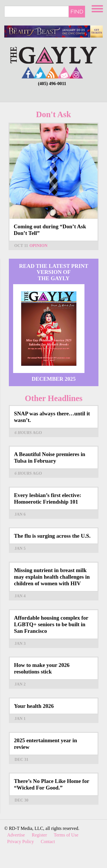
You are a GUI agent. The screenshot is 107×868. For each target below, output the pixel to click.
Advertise (16, 835)
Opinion (38, 246)
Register (39, 835)
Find (77, 11)
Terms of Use (66, 835)
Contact (48, 842)
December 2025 (54, 379)
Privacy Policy (21, 842)
